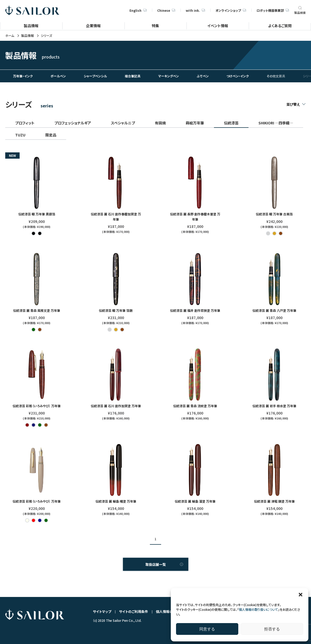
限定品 (51, 135)
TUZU (20, 135)
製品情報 (31, 25)
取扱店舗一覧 (156, 564)
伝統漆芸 (231, 123)
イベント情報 (218, 25)
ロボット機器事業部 (273, 10)
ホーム (10, 36)
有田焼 (160, 123)
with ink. (195, 10)
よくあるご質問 (280, 25)
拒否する (272, 629)
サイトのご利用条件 (134, 611)
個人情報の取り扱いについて (258, 609)
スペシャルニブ (123, 123)
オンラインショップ (231, 10)
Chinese (166, 10)
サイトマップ (102, 611)
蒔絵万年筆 (195, 123)
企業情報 (93, 25)
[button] (301, 595)
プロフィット (25, 123)
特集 (155, 25)
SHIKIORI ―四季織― (276, 123)
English (138, 10)
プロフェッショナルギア (73, 123)
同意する (207, 629)
